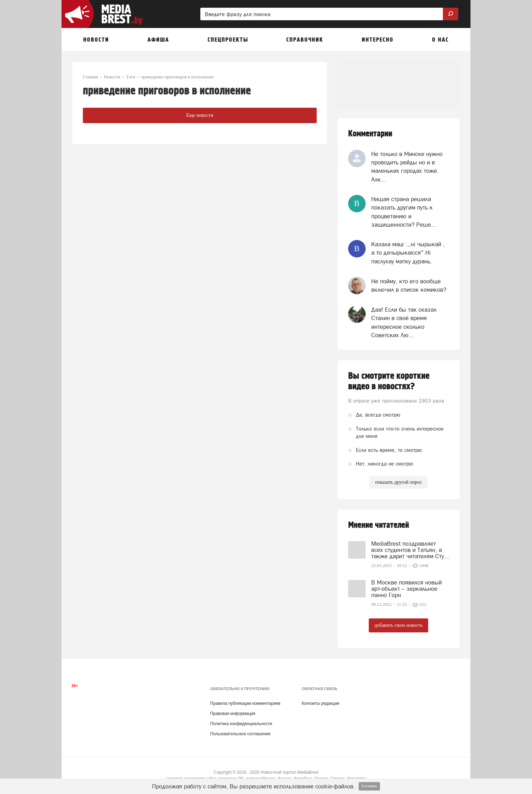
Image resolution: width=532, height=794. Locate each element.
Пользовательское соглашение (240, 734)
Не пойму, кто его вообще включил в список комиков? (409, 285)
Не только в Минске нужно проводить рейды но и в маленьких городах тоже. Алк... (407, 167)
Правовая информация (233, 714)
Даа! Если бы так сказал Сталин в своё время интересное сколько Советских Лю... (404, 322)
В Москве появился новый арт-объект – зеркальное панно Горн (407, 589)
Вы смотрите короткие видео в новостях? (389, 381)
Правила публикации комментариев (245, 703)
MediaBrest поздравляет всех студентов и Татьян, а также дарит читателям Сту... (410, 550)
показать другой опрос (398, 482)
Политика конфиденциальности (241, 724)
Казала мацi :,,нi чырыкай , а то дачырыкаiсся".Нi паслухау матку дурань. (408, 253)
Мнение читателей (379, 525)
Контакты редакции (320, 703)
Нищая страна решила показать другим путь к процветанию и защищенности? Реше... (404, 212)
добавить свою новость (398, 625)
